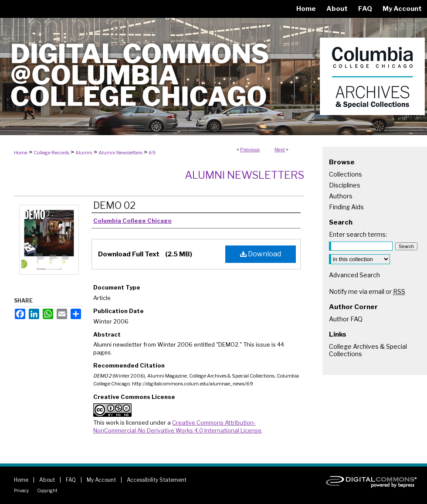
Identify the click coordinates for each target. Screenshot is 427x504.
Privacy (21, 490)
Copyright (47, 490)
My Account (101, 480)
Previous (250, 150)
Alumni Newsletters (120, 153)
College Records (51, 153)
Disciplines (345, 185)
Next (280, 150)
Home (21, 153)
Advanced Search (354, 275)
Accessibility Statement (157, 480)
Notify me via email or (367, 291)
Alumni (84, 153)
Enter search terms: (358, 234)
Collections (346, 174)
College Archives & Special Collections (368, 350)
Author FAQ (346, 319)
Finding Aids (346, 207)
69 (152, 153)
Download (261, 254)
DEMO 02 (114, 205)
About (47, 480)
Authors (341, 196)
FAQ (71, 480)
